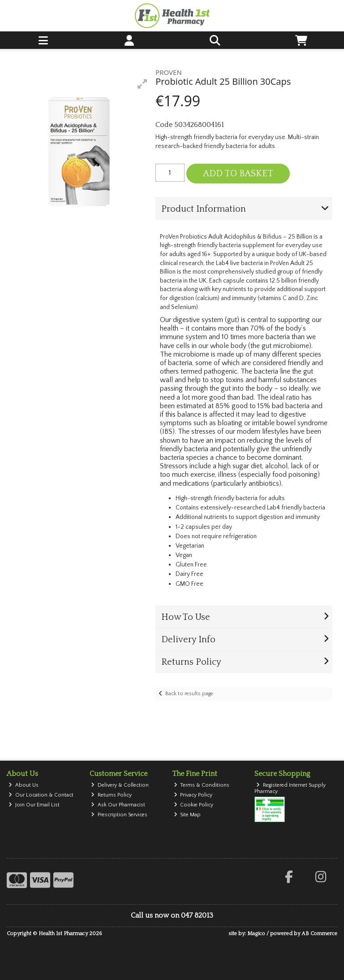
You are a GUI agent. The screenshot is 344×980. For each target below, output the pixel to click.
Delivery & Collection (120, 785)
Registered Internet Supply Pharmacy (290, 788)
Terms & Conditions (202, 785)
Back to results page (189, 694)
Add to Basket (238, 174)
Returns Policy (111, 795)
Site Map (187, 815)
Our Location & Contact (41, 795)
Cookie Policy (194, 805)
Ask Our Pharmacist (118, 805)
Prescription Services (119, 815)
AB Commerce (319, 934)
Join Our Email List (34, 805)
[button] (142, 84)
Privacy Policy (193, 795)
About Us (24, 785)
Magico (256, 934)
